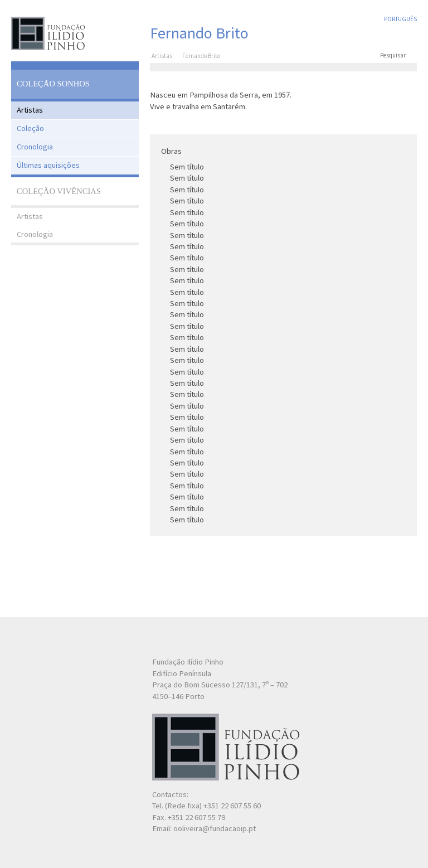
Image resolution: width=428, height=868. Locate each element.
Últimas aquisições (48, 165)
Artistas (30, 110)
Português (400, 19)
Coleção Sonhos (53, 84)
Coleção (30, 128)
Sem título (187, 167)
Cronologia (35, 147)
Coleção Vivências (59, 191)
